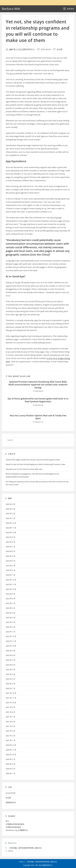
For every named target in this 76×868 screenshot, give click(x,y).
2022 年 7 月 (11, 660)
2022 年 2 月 (11, 684)
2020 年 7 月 (11, 759)
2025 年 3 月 (11, 509)
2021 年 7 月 (11, 717)
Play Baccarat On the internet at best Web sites (24, 469)
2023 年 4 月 (11, 618)
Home (11, 851)
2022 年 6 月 (11, 665)
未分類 (60, 49)
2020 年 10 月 (11, 755)
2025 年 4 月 (11, 504)
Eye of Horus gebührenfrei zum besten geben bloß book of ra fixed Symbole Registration (38, 400)
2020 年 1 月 (11, 773)
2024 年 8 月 (11, 542)
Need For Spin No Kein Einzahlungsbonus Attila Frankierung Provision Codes (36, 464)
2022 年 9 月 (11, 651)
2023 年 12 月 (11, 580)
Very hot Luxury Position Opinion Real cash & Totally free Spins (38, 417)
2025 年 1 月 (11, 518)
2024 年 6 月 (11, 551)
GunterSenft (11, 793)
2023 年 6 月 (11, 608)
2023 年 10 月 (11, 589)
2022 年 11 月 (11, 641)
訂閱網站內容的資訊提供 (15, 824)
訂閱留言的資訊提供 (13, 827)
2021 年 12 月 (11, 693)
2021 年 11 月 (11, 698)
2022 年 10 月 (11, 646)
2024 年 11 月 (11, 528)
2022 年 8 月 (11, 655)
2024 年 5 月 (11, 556)
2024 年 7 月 (11, 547)
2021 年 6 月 (11, 722)
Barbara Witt (11, 9)
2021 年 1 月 (11, 740)
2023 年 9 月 (11, 594)
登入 (7, 821)
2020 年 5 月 (11, 769)
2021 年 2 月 (11, 736)
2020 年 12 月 (11, 745)
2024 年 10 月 (11, 532)
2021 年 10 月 (11, 703)
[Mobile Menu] (69, 9)
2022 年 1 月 (11, 688)
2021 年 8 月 (11, 712)
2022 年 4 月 (11, 674)
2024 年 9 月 (11, 537)
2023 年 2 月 (11, 627)
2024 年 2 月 (11, 570)
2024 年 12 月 (11, 523)
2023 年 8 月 (11, 599)
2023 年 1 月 (11, 632)
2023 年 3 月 (11, 622)
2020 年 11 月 (11, 750)
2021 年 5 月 (11, 726)
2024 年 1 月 (11, 575)
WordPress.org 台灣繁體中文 (17, 830)
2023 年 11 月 (11, 584)
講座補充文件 (11, 802)
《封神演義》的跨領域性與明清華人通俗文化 (25, 848)
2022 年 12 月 (11, 636)
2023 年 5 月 (11, 613)
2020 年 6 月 (11, 764)
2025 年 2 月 (11, 514)
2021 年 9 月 (11, 707)
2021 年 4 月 (11, 731)
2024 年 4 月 (11, 561)
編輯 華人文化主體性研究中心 (22, 49)
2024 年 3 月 (11, 566)
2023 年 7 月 (11, 603)
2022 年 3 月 (11, 679)
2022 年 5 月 (11, 669)
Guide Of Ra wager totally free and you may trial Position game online (33, 460)
